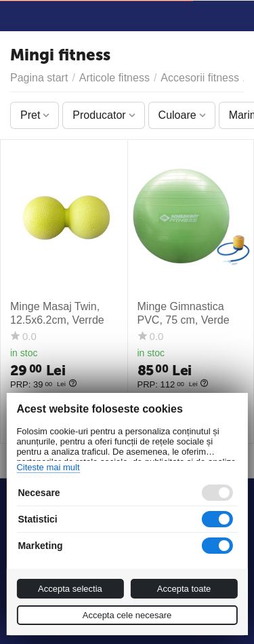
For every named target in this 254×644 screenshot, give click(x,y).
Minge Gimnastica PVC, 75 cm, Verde (184, 313)
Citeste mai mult (48, 467)
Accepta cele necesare (127, 615)
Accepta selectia (70, 589)
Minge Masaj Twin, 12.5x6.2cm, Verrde (57, 313)
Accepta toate (184, 589)
